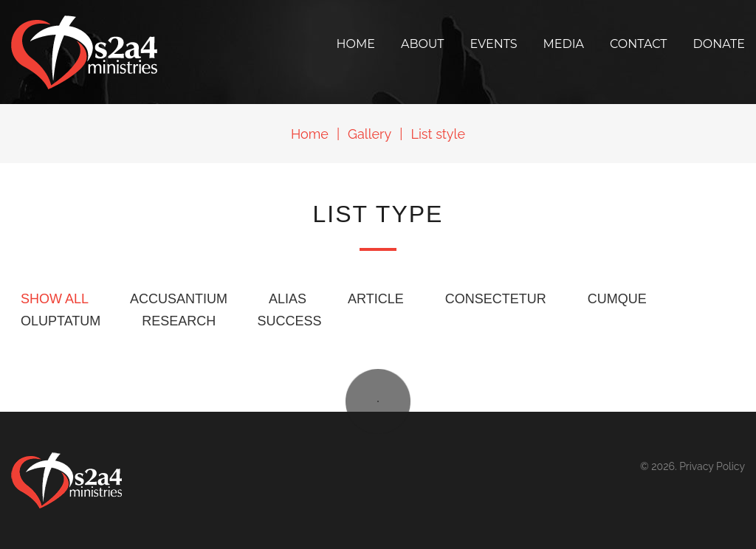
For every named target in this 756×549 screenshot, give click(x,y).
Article (376, 299)
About (423, 44)
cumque (617, 299)
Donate (719, 44)
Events (494, 44)
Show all (55, 299)
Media (564, 44)
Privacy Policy (712, 466)
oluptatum (61, 321)
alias (288, 299)
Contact (638, 44)
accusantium (179, 299)
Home (355, 44)
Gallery (370, 134)
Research (179, 321)
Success (289, 321)
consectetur (496, 299)
